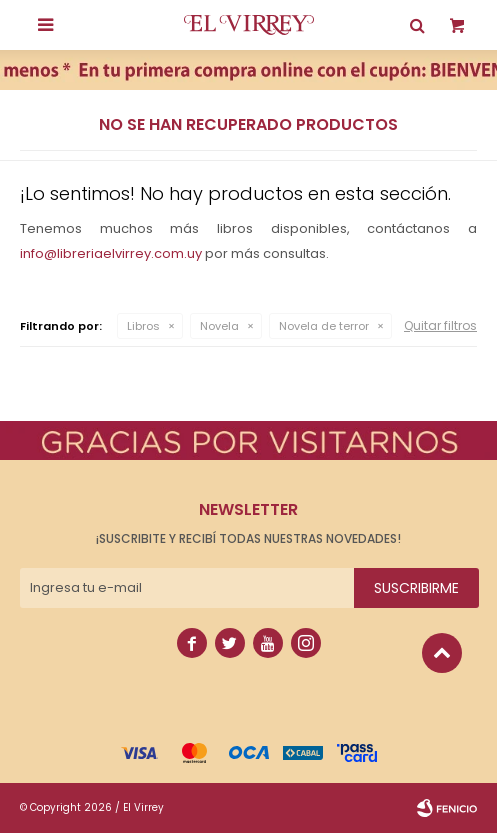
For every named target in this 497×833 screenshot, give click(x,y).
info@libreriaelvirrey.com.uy (111, 253)
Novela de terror (324, 326)
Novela (219, 326)
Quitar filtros (440, 325)
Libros (143, 326)
